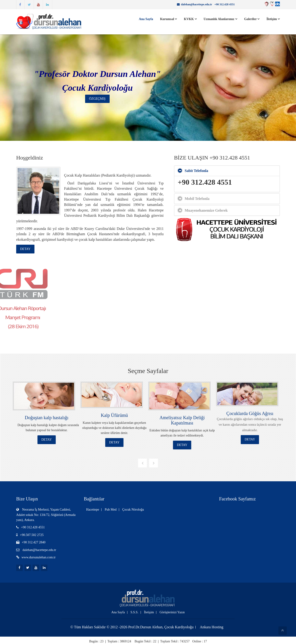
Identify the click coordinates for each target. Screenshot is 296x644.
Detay (25, 249)
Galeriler (252, 19)
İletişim (273, 19)
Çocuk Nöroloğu (133, 510)
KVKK (190, 19)
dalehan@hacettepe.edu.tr (197, 4)
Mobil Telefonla (197, 199)
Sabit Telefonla (197, 171)
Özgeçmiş (97, 99)
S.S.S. (134, 612)
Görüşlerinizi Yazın (172, 612)
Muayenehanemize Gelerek (206, 210)
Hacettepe (93, 510)
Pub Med (111, 510)
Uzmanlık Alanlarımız (220, 19)
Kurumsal (168, 19)
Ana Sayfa (146, 19)
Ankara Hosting (212, 627)
